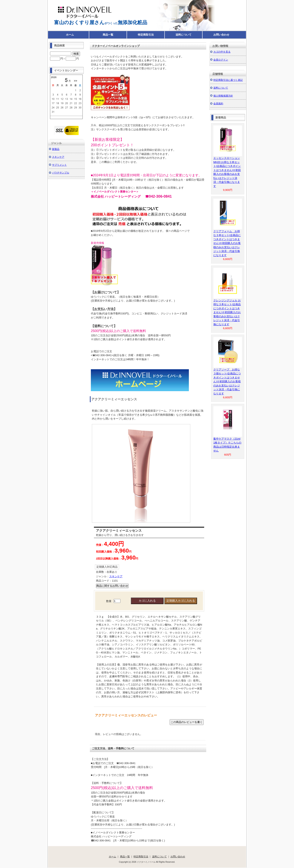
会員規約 (218, 103)
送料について (184, 35)
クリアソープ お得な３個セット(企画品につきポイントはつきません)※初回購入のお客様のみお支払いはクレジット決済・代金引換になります (227, 382)
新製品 (56, 149)
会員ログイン (221, 60)
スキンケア (116, 576)
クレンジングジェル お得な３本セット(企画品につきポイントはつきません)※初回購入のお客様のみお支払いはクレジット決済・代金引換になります (227, 312)
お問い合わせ (221, 35)
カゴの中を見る (222, 52)
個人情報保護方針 (223, 96)
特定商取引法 (146, 35)
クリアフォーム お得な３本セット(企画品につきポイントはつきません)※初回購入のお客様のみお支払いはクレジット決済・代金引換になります (227, 243)
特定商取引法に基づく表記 (228, 80)
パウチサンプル (61, 173)
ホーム (70, 35)
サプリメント (59, 165)
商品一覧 (108, 35)
